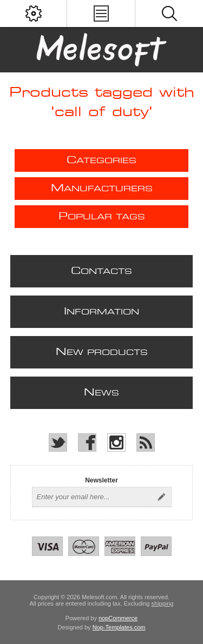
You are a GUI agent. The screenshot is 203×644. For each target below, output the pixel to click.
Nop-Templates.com (119, 627)
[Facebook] (87, 442)
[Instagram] (116, 442)
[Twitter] (58, 442)
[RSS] (146, 442)
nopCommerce (118, 618)
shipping (163, 603)
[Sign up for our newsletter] (92, 497)
